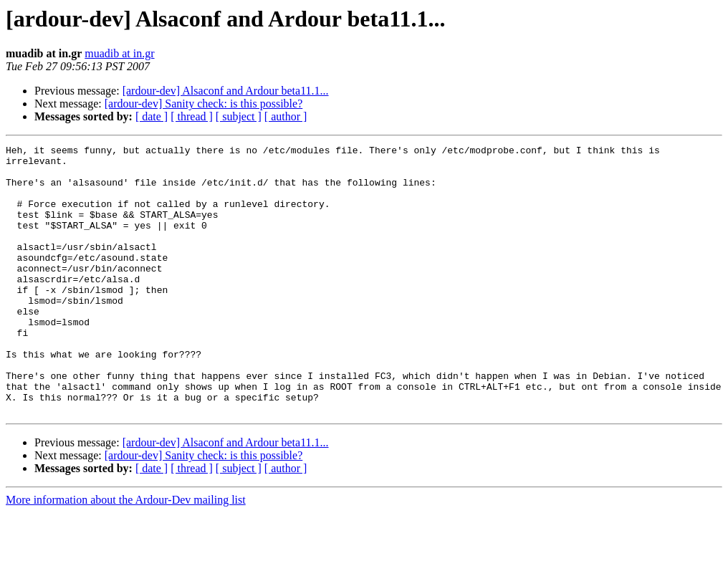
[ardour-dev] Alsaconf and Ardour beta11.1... (226, 91)
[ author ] (286, 116)
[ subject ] (239, 116)
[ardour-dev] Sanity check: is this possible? (204, 104)
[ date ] (152, 116)
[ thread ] (192, 116)
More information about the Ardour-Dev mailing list (126, 553)
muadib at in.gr (119, 53)
